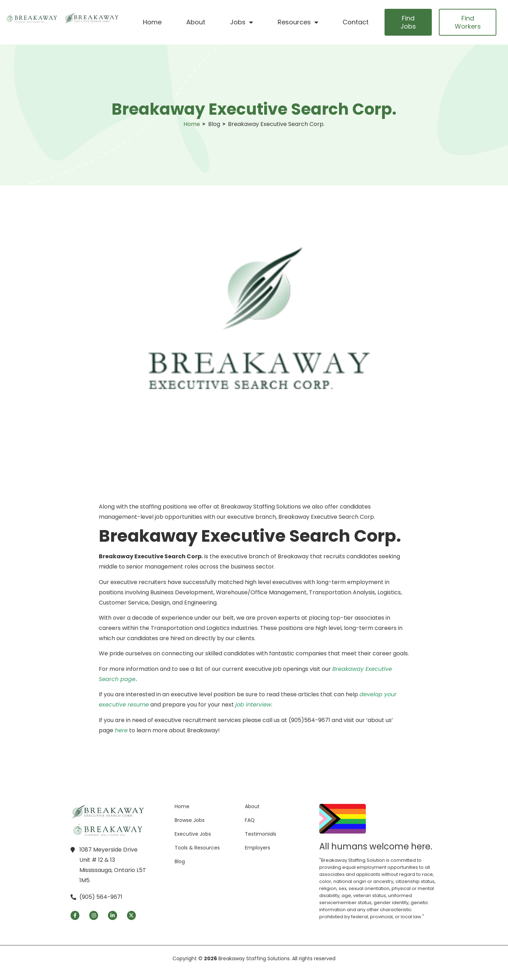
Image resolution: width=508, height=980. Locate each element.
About (196, 22)
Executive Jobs (193, 834)
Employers (258, 848)
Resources (298, 22)
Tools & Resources (197, 848)
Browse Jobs (190, 820)
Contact (356, 22)
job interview (253, 705)
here (121, 730)
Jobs (241, 22)
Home (152, 22)
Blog (180, 861)
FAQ (250, 820)
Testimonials (261, 834)
